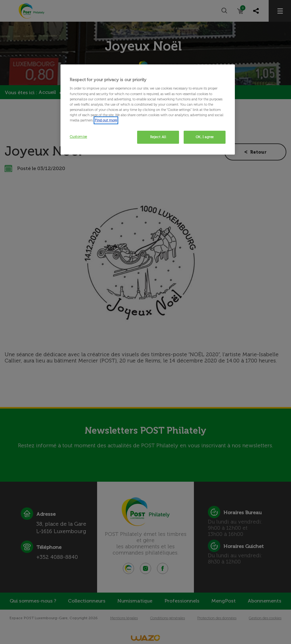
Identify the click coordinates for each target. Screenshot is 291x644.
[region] (148, 110)
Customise (78, 137)
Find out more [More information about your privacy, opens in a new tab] (106, 120)
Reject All (158, 137)
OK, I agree (205, 137)
